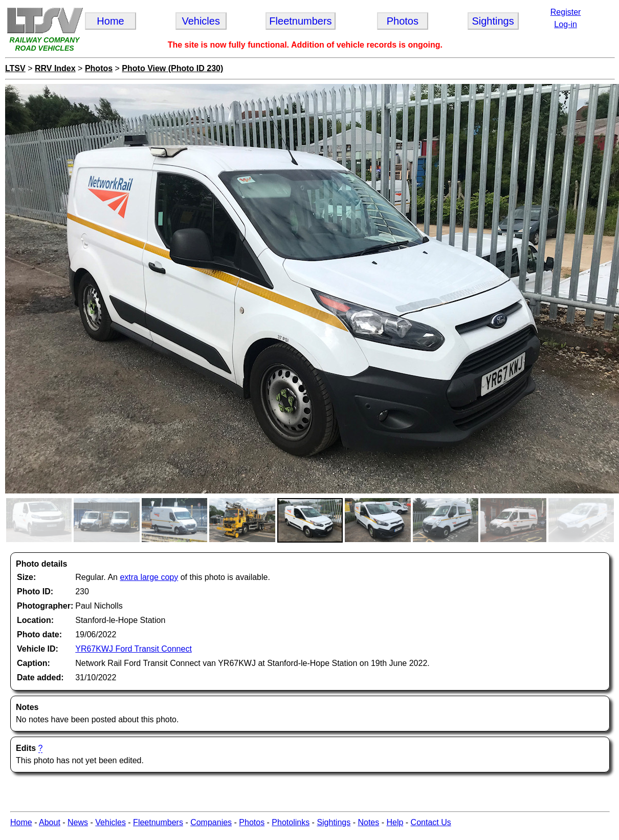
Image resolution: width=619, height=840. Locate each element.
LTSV (15, 68)
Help (395, 822)
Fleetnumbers (158, 822)
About (50, 822)
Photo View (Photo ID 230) (172, 68)
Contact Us (431, 822)
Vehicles (110, 822)
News (78, 822)
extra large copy (149, 577)
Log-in (565, 24)
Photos (99, 68)
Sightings (334, 822)
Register (566, 12)
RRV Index (55, 68)
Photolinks (291, 822)
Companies (211, 822)
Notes (368, 822)
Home (21, 822)
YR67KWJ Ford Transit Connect (134, 649)
